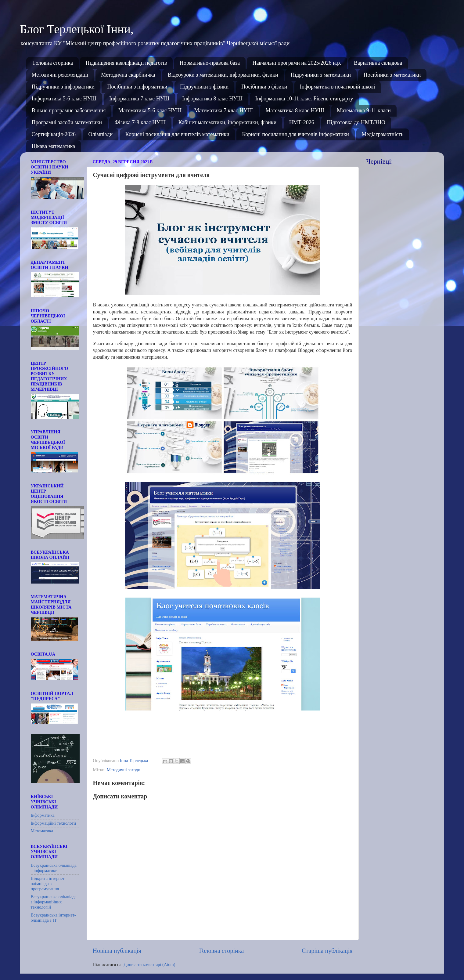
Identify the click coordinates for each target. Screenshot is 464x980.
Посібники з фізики (264, 87)
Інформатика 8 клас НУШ (212, 99)
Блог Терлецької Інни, (77, 29)
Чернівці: (380, 161)
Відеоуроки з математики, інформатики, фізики (223, 75)
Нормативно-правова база (210, 63)
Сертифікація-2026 (54, 134)
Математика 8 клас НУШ (295, 110)
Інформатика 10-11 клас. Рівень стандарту (304, 99)
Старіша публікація (327, 951)
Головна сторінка (53, 63)
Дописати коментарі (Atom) (149, 964)
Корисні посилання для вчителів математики (177, 134)
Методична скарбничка (128, 75)
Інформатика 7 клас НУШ (139, 99)
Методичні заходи (124, 770)
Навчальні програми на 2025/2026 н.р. (297, 63)
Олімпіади (101, 134)
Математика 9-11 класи (364, 110)
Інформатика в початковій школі (338, 87)
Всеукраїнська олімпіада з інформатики (54, 868)
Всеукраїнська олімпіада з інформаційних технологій (54, 902)
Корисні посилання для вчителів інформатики (295, 134)
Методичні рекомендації (60, 75)
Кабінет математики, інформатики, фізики (228, 122)
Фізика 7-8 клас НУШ (140, 122)
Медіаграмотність (383, 134)
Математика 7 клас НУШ (224, 110)
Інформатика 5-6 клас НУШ (64, 99)
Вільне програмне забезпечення (69, 110)
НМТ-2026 (302, 122)
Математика (42, 831)
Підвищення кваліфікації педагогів (126, 63)
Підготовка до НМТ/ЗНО (356, 122)
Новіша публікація (117, 951)
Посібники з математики (392, 75)
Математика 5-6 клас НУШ (150, 110)
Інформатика (43, 815)
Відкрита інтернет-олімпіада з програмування (49, 884)
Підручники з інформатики (63, 87)
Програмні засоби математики (67, 122)
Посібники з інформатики (137, 87)
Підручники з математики (321, 75)
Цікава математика (54, 146)
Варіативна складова (378, 63)
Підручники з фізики (204, 87)
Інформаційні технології (54, 823)
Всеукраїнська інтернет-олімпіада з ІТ (53, 918)
